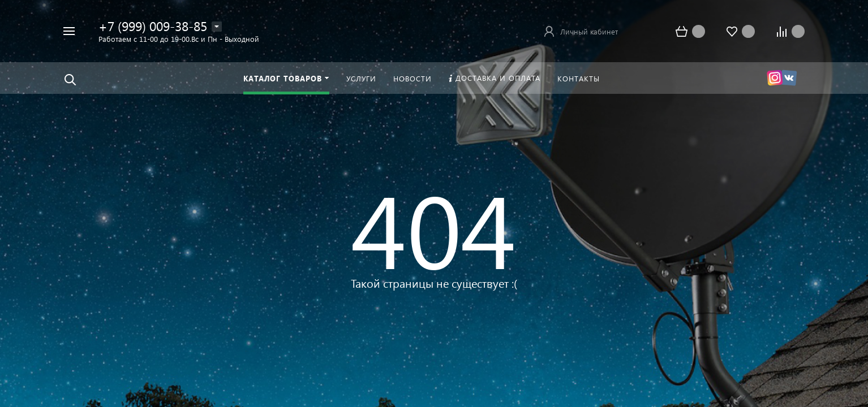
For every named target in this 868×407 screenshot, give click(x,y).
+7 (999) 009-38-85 (153, 26)
